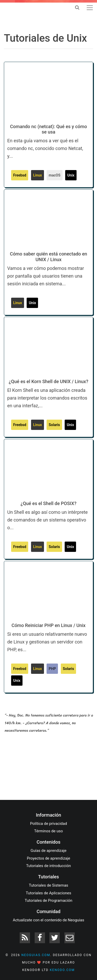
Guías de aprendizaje (48, 851)
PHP (52, 669)
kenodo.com (62, 970)
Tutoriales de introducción (48, 866)
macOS (54, 175)
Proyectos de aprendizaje (49, 858)
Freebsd (20, 175)
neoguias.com (36, 955)
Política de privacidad (48, 824)
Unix (71, 175)
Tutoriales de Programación (49, 900)
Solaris (54, 425)
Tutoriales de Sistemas (48, 885)
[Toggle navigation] (90, 8)
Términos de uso (48, 831)
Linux (38, 175)
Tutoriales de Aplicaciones (48, 893)
